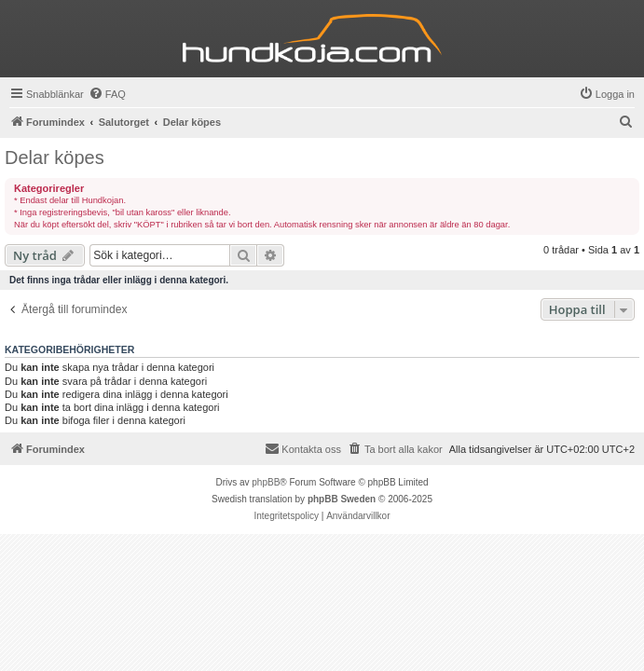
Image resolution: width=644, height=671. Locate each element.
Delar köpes (55, 157)
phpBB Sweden (342, 499)
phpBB (266, 482)
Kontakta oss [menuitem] (303, 448)
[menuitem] (107, 94)
